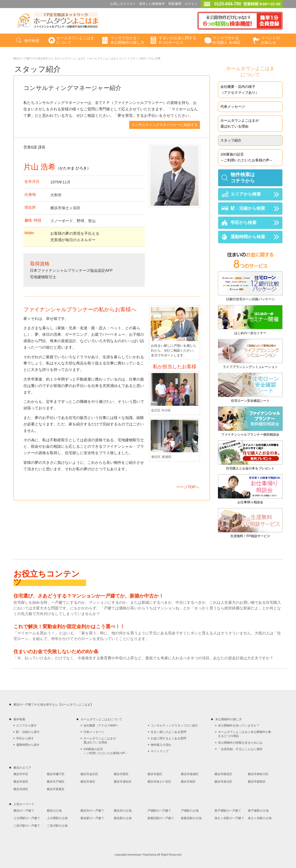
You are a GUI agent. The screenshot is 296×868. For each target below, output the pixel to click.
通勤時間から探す (28, 745)
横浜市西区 (121, 774)
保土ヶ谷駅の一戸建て (229, 818)
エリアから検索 (246, 194)
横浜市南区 (155, 774)
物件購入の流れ (161, 745)
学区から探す (25, 738)
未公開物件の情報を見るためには (240, 743)
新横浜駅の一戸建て (161, 818)
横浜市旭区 (188, 782)
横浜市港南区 (190, 774)
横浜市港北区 (223, 782)
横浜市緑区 (21, 789)
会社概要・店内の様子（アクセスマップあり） (240, 90)
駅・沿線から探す (28, 732)
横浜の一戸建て (24, 811)
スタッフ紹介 (138, 58)
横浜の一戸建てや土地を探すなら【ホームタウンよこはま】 (50, 58)
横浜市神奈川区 (258, 774)
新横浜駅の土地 (191, 818)
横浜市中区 (21, 774)
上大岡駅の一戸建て (27, 818)
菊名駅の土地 (123, 818)
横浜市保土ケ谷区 (159, 782)
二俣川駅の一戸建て (27, 826)
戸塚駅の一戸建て (159, 811)
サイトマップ (160, 751)
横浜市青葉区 (56, 789)
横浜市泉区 (88, 782)
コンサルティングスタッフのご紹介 (174, 725)
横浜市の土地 (123, 811)
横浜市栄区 (21, 782)
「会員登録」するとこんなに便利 (240, 749)
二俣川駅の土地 (57, 826)
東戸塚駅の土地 (258, 811)
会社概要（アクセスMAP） (101, 725)
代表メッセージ (233, 106)
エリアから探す (27, 725)
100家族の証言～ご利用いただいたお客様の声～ (247, 157)
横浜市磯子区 (56, 774)
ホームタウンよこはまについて (108, 58)
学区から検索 (244, 223)
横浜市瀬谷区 (123, 782)
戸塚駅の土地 (190, 811)
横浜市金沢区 (89, 774)
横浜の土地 (54, 811)
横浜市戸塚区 (56, 782)
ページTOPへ (188, 487)
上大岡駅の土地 (57, 818)
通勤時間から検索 (248, 237)
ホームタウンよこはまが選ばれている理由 (240, 123)
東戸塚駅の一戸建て (228, 811)
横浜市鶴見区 (223, 774)
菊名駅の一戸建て (92, 818)
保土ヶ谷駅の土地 (260, 818)
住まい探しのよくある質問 (168, 732)
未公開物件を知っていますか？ (239, 725)
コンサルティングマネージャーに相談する (165, 125)
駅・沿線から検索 (248, 208)
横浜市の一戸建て (92, 811)
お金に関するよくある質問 (168, 738)
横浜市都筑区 (257, 782)
